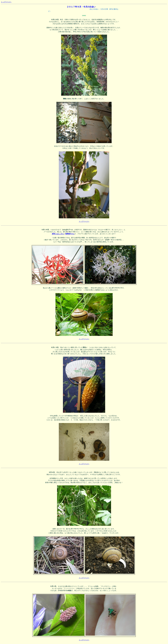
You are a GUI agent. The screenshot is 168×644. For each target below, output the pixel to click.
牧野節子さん (70, 234)
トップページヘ (6, 2)
